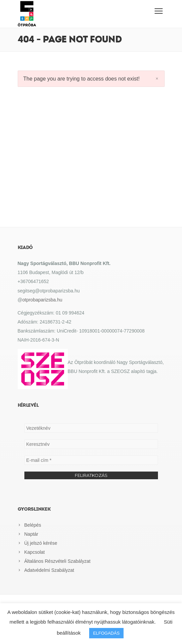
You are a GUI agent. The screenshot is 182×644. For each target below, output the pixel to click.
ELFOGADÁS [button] (106, 633)
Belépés (33, 525)
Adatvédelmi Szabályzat (49, 570)
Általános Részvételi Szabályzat (57, 561)
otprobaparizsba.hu (42, 300)
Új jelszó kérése (41, 543)
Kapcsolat (35, 552)
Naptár (31, 534)
